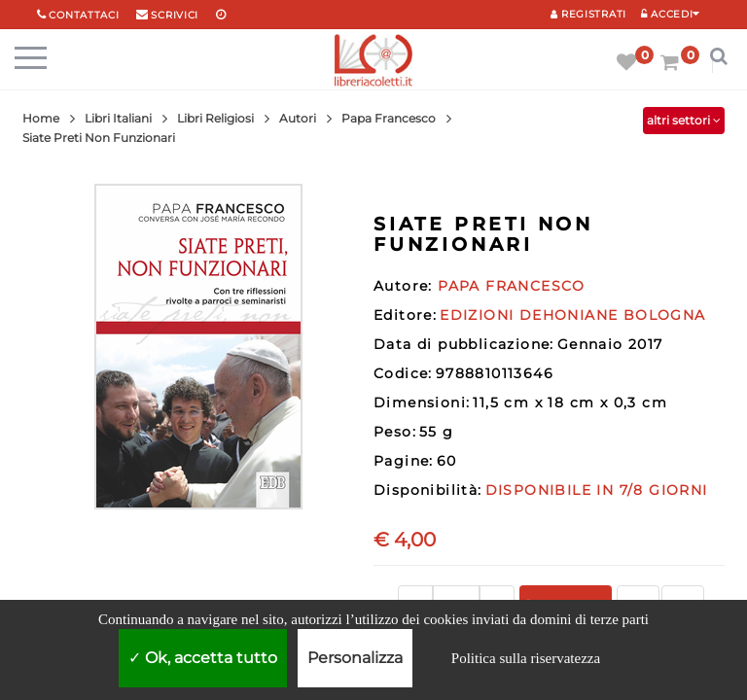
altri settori (684, 120)
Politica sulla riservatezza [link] (526, 658)
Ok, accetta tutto (203, 658)
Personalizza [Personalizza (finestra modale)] (355, 658)
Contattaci (84, 15)
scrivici (175, 15)
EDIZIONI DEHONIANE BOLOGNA (572, 315)
